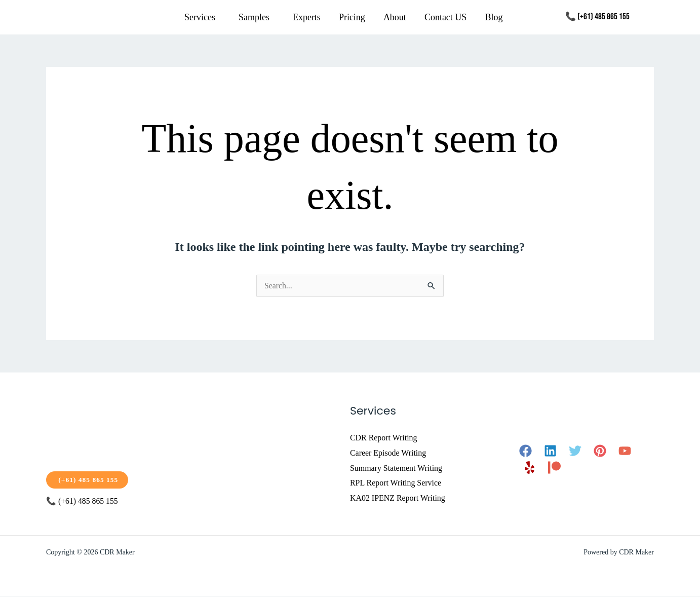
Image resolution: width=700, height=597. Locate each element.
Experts (307, 17)
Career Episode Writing (388, 453)
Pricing (352, 17)
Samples (254, 17)
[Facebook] (526, 451)
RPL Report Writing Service (396, 483)
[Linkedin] (550, 451)
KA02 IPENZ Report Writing (398, 498)
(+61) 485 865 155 (88, 480)
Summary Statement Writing (396, 468)
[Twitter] (575, 451)
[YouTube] (625, 451)
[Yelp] (530, 468)
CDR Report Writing (384, 438)
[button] (202, 17)
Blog (494, 17)
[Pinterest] (600, 451)
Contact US (446, 17)
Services (200, 17)
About (395, 17)
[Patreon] (554, 468)
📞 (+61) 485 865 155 (597, 17)
